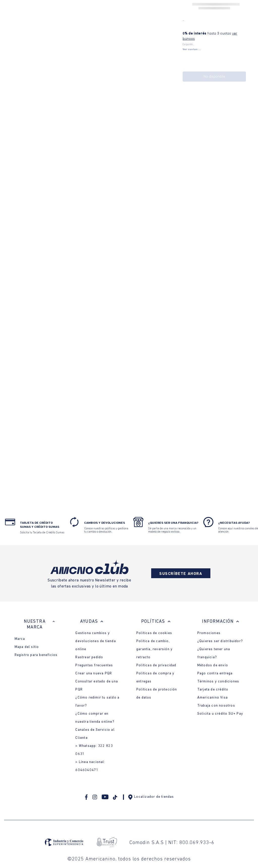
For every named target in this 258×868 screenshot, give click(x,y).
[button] (192, 49)
